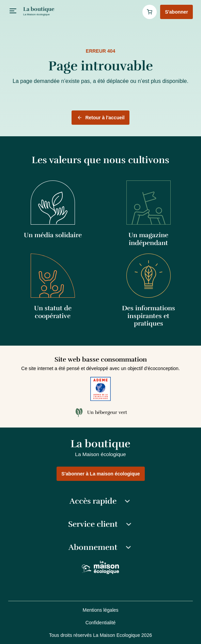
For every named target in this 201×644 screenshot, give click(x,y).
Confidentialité (101, 623)
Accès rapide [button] (100, 501)
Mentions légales (100, 610)
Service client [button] (100, 524)
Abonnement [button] (100, 547)
